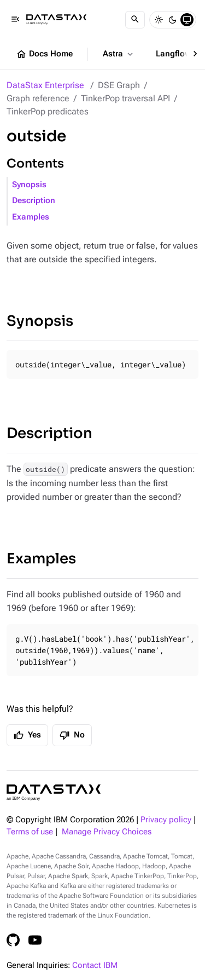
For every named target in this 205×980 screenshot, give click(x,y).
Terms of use (30, 832)
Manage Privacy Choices (107, 832)
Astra (119, 54)
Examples (31, 217)
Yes (27, 735)
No (72, 735)
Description (34, 201)
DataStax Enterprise (45, 85)
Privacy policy (166, 820)
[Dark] (173, 20)
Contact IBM (95, 965)
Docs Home (44, 54)
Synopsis (29, 185)
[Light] (159, 20)
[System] (187, 20)
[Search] (135, 20)
